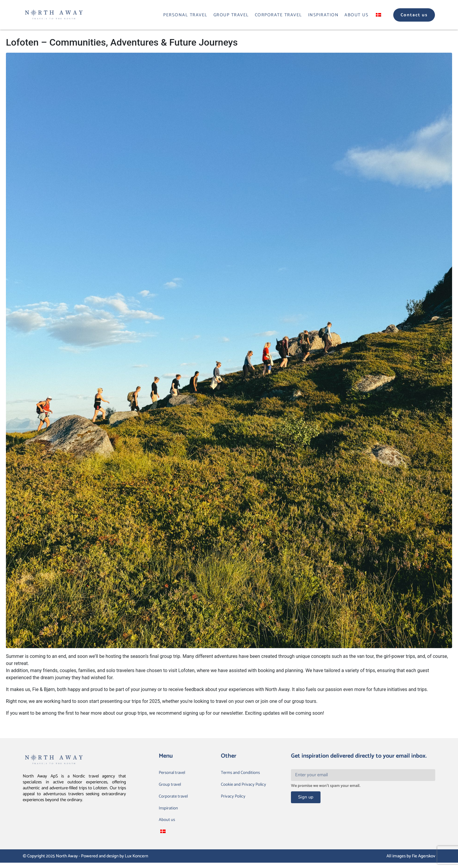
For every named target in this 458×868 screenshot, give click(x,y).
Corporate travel (279, 15)
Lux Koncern (136, 862)
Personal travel (185, 15)
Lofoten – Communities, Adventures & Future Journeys (122, 42)
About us (356, 15)
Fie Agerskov (424, 862)
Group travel (231, 15)
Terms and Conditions (242, 773)
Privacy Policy (234, 799)
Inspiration (323, 15)
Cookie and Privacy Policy (246, 786)
